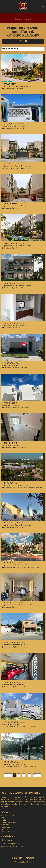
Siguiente (37, 775)
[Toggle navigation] (43, 6)
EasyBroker (27, 862)
